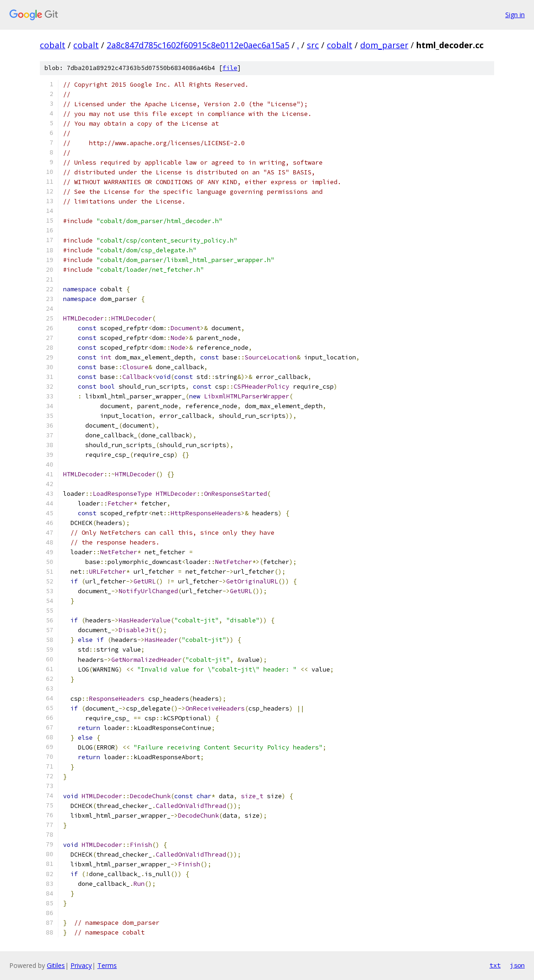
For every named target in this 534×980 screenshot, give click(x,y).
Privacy (81, 965)
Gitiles (56, 965)
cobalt (53, 45)
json (517, 965)
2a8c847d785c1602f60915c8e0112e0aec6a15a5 (198, 45)
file (230, 68)
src (313, 45)
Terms (107, 965)
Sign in (515, 15)
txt (495, 965)
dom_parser (384, 45)
